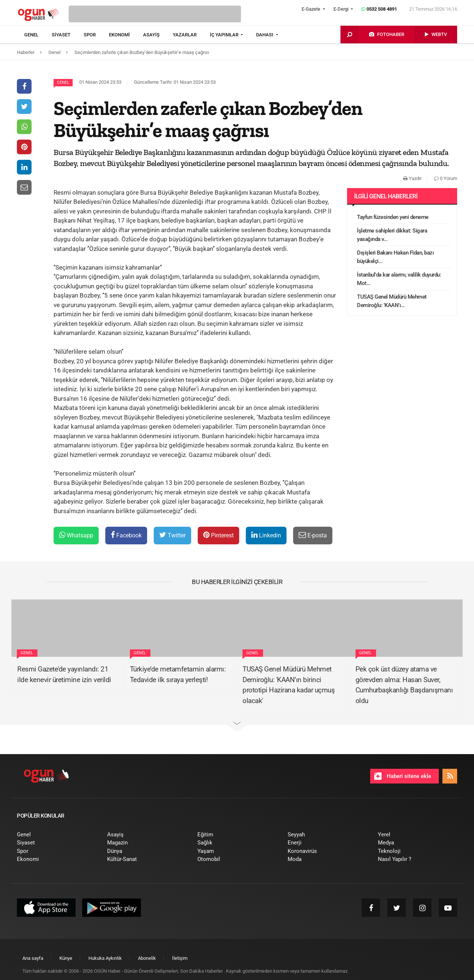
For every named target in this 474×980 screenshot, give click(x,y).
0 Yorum (446, 178)
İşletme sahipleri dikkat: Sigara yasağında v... (392, 235)
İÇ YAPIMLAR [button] (225, 35)
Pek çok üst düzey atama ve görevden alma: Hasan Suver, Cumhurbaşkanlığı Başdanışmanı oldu (404, 685)
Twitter (172, 535)
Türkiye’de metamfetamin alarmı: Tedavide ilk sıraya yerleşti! (178, 674)
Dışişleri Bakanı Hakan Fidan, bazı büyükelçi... (395, 257)
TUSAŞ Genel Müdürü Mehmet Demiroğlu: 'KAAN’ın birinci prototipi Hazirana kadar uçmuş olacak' (289, 685)
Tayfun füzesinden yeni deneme (393, 217)
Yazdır (412, 178)
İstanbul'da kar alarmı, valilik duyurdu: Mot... (399, 279)
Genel (63, 82)
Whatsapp (76, 535)
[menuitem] (38, 35)
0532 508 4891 (379, 9)
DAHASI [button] (265, 35)
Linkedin (266, 535)
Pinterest (218, 535)
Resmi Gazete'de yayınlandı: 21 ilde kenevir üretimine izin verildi (64, 674)
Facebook (126, 535)
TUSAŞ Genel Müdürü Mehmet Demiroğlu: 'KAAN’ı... (392, 301)
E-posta (313, 535)
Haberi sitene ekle (403, 776)
